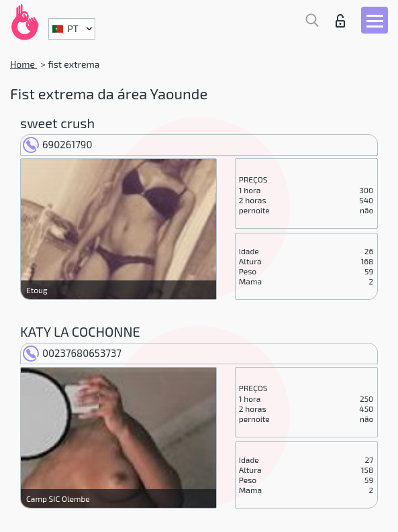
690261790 (58, 144)
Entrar (340, 21)
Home (23, 64)
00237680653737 (72, 353)
